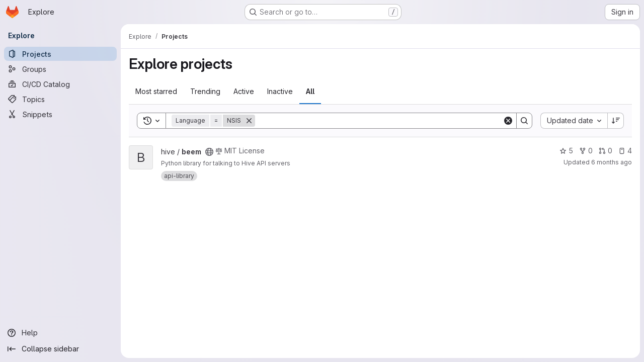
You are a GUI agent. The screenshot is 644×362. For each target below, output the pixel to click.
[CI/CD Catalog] (60, 84)
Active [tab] (244, 91)
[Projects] (60, 54)
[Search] (379, 121)
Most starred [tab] (156, 91)
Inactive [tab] (280, 91)
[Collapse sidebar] (60, 349)
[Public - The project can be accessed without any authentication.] (209, 152)
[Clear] (508, 121)
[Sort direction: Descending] (616, 121)
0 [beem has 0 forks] (586, 151)
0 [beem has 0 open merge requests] (606, 151)
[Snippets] (60, 114)
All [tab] (310, 91)
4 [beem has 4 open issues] (625, 151)
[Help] (60, 333)
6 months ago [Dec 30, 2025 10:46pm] (612, 162)
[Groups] (60, 69)
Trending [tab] (205, 91)
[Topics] (60, 99)
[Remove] (249, 121)
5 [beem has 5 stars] (566, 151)
